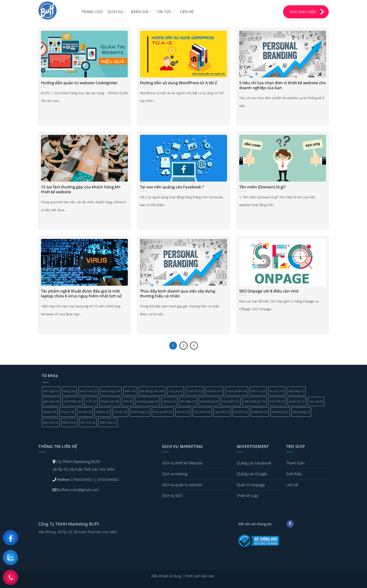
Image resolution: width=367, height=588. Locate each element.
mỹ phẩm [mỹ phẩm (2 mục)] (231, 401)
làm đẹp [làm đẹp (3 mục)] (188, 401)
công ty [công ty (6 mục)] (176, 391)
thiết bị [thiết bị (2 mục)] (103, 412)
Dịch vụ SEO (172, 496)
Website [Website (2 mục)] (260, 412)
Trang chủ (92, 12)
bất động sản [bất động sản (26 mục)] (152, 391)
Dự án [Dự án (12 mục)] (277, 391)
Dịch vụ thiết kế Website (182, 463)
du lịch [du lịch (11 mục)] (215, 391)
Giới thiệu (294, 474)
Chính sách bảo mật (199, 576)
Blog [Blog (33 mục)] (69, 391)
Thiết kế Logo (248, 496)
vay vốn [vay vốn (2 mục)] (222, 412)
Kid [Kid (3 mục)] (128, 401)
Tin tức (166, 12)
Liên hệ (187, 12)
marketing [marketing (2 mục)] (209, 401)
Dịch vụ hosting (175, 474)
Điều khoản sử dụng (166, 576)
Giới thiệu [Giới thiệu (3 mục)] (72, 401)
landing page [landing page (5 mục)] (147, 401)
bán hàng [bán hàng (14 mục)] (111, 391)
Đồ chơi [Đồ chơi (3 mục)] (88, 422)
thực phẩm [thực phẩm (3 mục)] (163, 412)
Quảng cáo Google (252, 474)
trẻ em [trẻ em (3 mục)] (183, 412)
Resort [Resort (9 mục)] (50, 412)
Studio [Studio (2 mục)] (85, 412)
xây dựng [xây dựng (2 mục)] (301, 412)
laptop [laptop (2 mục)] (169, 401)
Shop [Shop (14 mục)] (67, 412)
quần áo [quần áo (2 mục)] (297, 401)
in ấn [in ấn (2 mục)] (91, 401)
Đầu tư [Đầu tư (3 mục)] (69, 422)
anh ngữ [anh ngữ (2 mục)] (51, 391)
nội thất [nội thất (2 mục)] (277, 401)
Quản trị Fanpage (251, 485)
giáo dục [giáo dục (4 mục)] (51, 401)
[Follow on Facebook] (290, 524)
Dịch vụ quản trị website (182, 485)
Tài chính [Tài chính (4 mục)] (202, 412)
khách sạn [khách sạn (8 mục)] (110, 401)
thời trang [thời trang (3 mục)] (140, 412)
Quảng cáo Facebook (254, 463)
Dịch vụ (117, 12)
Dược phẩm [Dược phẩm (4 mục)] (237, 391)
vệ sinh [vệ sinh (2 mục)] (241, 412)
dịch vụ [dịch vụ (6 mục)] (258, 391)
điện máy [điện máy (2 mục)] (108, 422)
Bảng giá (141, 12)
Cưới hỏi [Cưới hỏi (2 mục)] (195, 391)
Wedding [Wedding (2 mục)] (280, 412)
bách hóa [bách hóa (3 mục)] (88, 391)
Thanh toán (295, 463)
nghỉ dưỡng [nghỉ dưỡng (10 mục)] (255, 401)
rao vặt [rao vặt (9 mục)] (316, 401)
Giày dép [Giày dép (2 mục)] (296, 391)
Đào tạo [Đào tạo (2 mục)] (51, 422)
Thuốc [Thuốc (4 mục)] (120, 412)
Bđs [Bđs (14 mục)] (130, 391)
